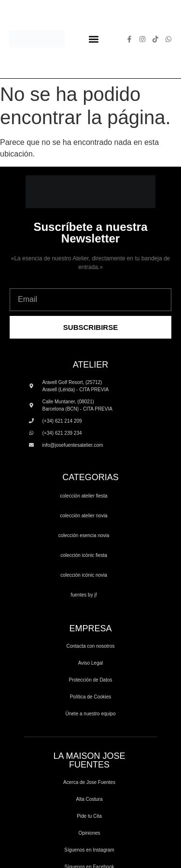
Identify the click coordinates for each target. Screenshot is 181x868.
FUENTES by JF (84, 595)
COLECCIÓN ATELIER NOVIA (84, 516)
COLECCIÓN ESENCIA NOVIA (84, 535)
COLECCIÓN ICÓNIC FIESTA (84, 555)
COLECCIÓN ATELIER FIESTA (84, 496)
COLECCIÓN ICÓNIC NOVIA (84, 575)
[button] (94, 39)
